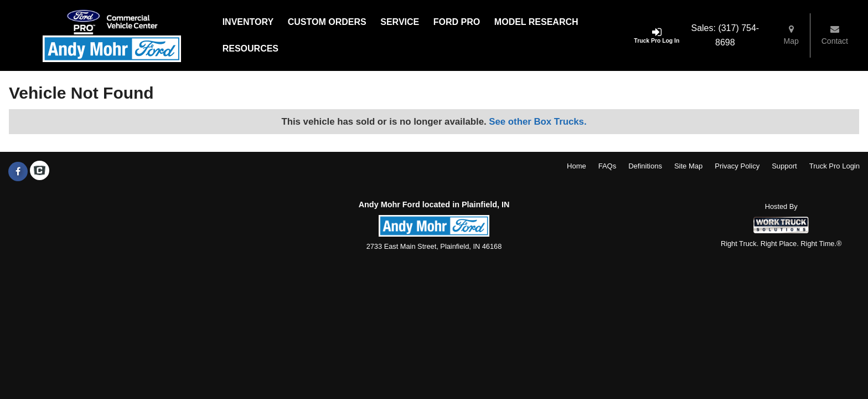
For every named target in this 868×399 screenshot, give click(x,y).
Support (784, 166)
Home (577, 166)
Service (400, 22)
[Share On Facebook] (18, 172)
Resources (250, 48)
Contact (835, 35)
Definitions (645, 166)
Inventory (248, 22)
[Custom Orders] (327, 22)
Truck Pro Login (835, 166)
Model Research (536, 22)
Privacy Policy (737, 166)
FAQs (608, 166)
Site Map (688, 166)
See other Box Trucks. (538, 122)
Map (791, 35)
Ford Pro (457, 22)
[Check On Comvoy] (40, 172)
